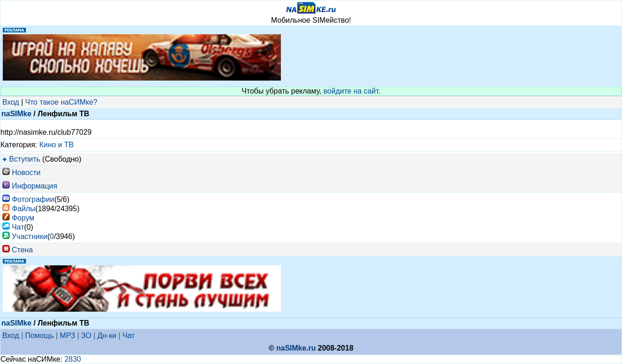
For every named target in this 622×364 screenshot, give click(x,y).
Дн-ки (107, 336)
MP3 (67, 336)
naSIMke (16, 114)
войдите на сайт (351, 91)
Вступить (24, 159)
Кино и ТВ (57, 145)
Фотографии (33, 199)
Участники (29, 236)
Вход (11, 102)
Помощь (39, 336)
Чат (18, 227)
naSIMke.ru (296, 348)
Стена (22, 250)
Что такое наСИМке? (61, 102)
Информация (34, 186)
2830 (73, 359)
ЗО (86, 336)
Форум (23, 218)
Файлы (23, 209)
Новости (26, 173)
